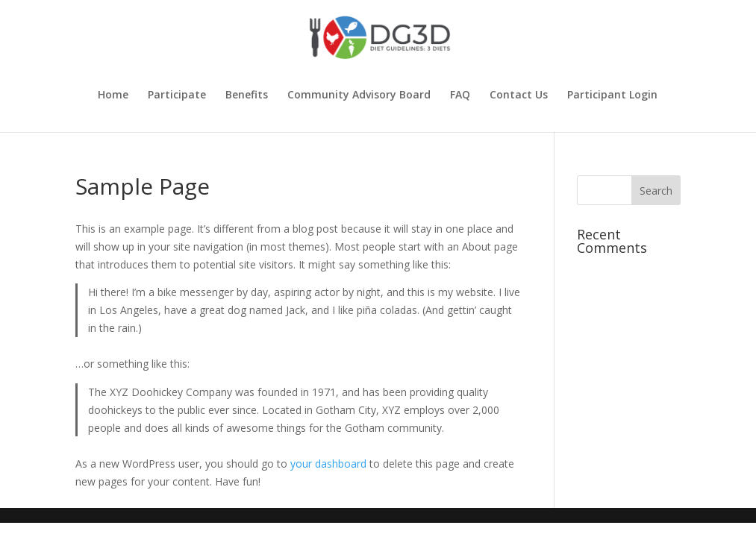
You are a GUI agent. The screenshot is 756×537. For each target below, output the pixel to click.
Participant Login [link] (612, 95)
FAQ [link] (460, 95)
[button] (656, 190)
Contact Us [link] (519, 95)
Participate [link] (177, 95)
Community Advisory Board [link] (359, 95)
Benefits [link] (247, 95)
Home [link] (113, 95)
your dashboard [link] (328, 464)
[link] (379, 36)
